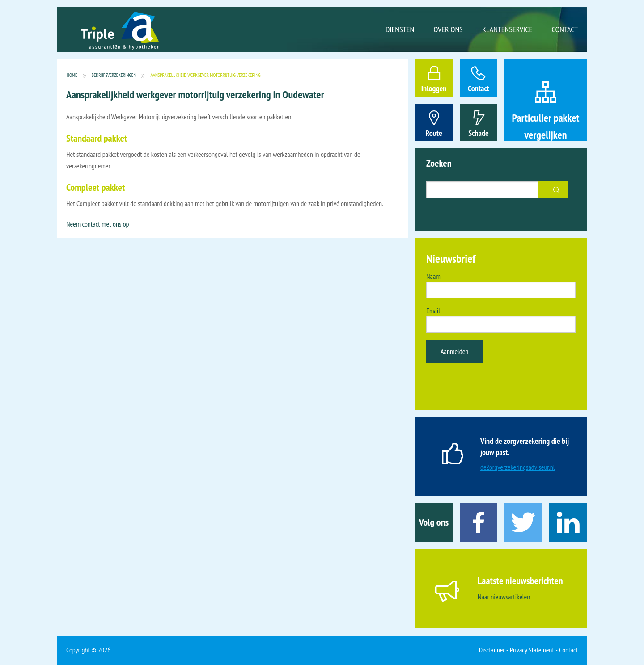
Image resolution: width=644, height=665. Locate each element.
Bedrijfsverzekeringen (114, 75)
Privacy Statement (532, 650)
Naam (433, 276)
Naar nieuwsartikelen (504, 597)
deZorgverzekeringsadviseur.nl (518, 467)
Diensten (400, 29)
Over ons (448, 29)
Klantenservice (507, 29)
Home (72, 75)
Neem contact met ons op (98, 224)
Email (433, 311)
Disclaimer (492, 650)
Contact (565, 29)
